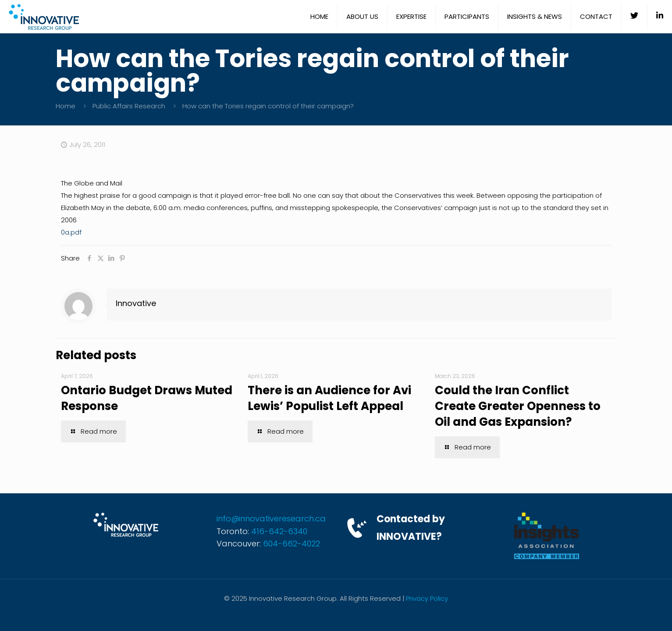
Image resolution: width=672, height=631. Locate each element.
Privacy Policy (427, 598)
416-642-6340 (279, 531)
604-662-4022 (292, 544)
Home (66, 106)
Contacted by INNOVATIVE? (411, 528)
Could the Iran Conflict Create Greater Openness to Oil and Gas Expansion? (518, 406)
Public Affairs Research (129, 106)
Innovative (136, 303)
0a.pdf (71, 232)
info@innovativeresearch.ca (271, 519)
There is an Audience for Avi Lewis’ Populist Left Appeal (329, 398)
